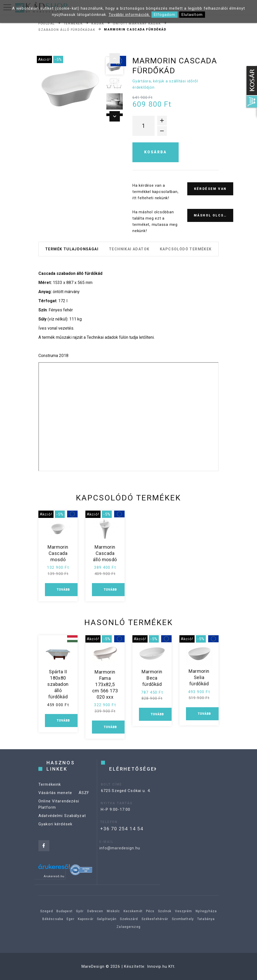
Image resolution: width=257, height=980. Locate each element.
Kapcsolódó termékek (186, 249)
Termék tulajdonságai (72, 249)
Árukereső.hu (54, 876)
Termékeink (50, 788)
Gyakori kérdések (55, 828)
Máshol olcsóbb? (214, 215)
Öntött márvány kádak (137, 23)
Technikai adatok (129, 249)
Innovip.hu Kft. (161, 966)
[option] (70, 87)
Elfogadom (165, 15)
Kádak (98, 23)
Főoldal (47, 23)
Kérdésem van (210, 189)
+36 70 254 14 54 (113, 829)
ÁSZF (84, 797)
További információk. (130, 15)
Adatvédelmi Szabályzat (62, 820)
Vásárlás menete (55, 797)
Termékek (73, 23)
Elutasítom (192, 15)
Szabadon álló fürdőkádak (67, 29)
